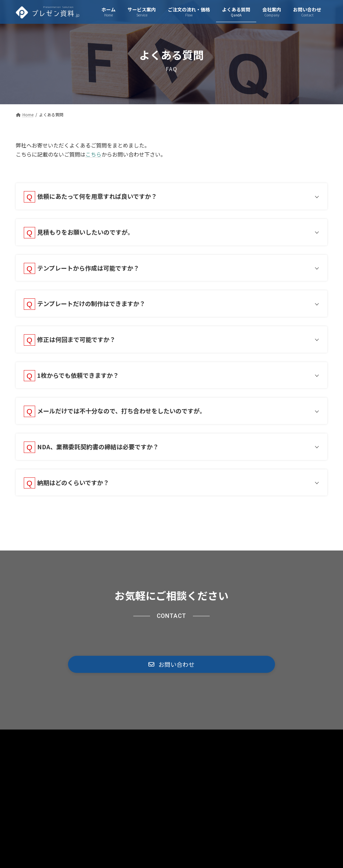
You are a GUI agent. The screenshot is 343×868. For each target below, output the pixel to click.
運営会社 (247, 751)
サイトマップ (163, 751)
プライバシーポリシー (110, 751)
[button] (171, 677)
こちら (93, 154)
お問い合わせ (208, 751)
